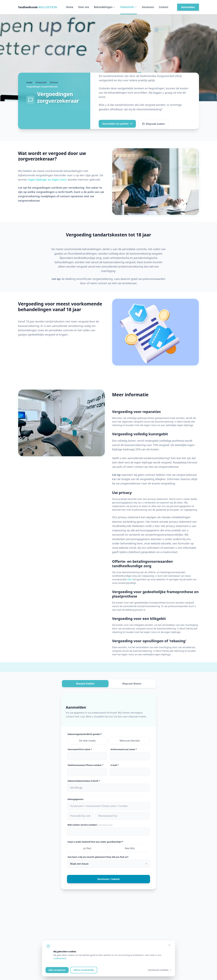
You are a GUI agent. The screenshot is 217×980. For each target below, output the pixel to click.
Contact (163, 7)
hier (130, 579)
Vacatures (148, 7)
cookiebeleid (60, 958)
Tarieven (54, 82)
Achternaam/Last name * (124, 749)
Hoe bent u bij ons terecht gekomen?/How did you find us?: (98, 857)
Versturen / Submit (109, 879)
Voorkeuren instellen (160, 970)
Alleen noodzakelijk (84, 970)
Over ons (84, 7)
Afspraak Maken (132, 684)
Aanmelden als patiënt (117, 124)
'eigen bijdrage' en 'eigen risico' (48, 180)
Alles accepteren (57, 970)
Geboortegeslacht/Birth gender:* (85, 734)
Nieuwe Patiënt (85, 684)
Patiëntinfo (129, 7)
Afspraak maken (153, 124)
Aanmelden (188, 7)
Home (70, 7)
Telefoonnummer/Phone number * (85, 765)
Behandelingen (105, 7)
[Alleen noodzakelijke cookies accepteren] (169, 945)
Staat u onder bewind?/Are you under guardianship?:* (95, 842)
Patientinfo (41, 82)
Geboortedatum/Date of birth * (84, 781)
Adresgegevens (76, 799)
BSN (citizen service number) (90, 825)
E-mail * (115, 765)
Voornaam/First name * (80, 749)
